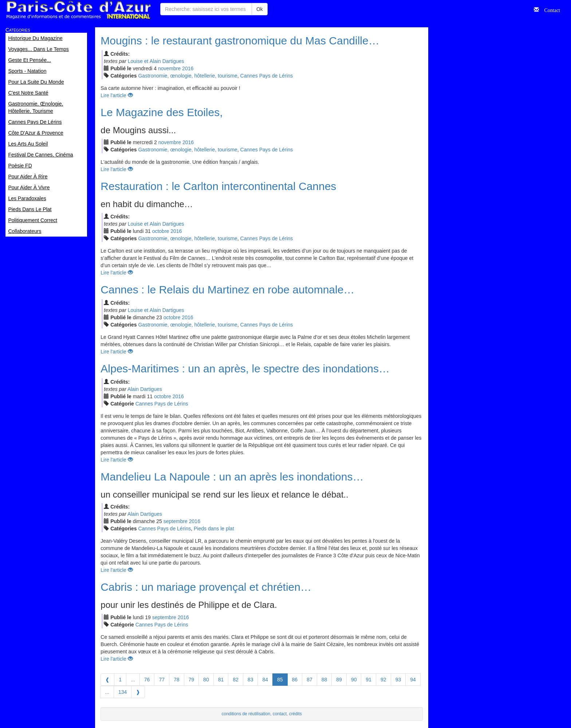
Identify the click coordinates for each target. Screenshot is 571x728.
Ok (260, 9)
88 (324, 680)
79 (192, 680)
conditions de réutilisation (246, 714)
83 (251, 680)
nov (169, 68)
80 (206, 680)
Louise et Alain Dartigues (156, 61)
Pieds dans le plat (214, 529)
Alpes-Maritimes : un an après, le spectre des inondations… (245, 369)
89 (339, 680)
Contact (550, 9)
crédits (296, 714)
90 (354, 680)
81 (221, 680)
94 (413, 680)
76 (147, 680)
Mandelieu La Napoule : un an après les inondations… (232, 477)
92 (383, 680)
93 (398, 680)
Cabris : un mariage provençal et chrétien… (206, 587)
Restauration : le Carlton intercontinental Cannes (218, 186)
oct (161, 231)
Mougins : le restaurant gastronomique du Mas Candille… (240, 41)
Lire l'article (117, 95)
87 (310, 680)
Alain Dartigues (145, 389)
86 (295, 680)
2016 (188, 68)
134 (123, 692)
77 (162, 680)
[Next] (138, 692)
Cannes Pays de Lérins (267, 76)
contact (280, 714)
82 (236, 680)
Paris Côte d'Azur (78, 10)
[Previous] (107, 680)
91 (369, 680)
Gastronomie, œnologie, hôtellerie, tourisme (188, 76)
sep (176, 521)
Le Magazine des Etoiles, (162, 112)
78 (177, 680)
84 (265, 680)
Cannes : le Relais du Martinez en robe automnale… (227, 290)
